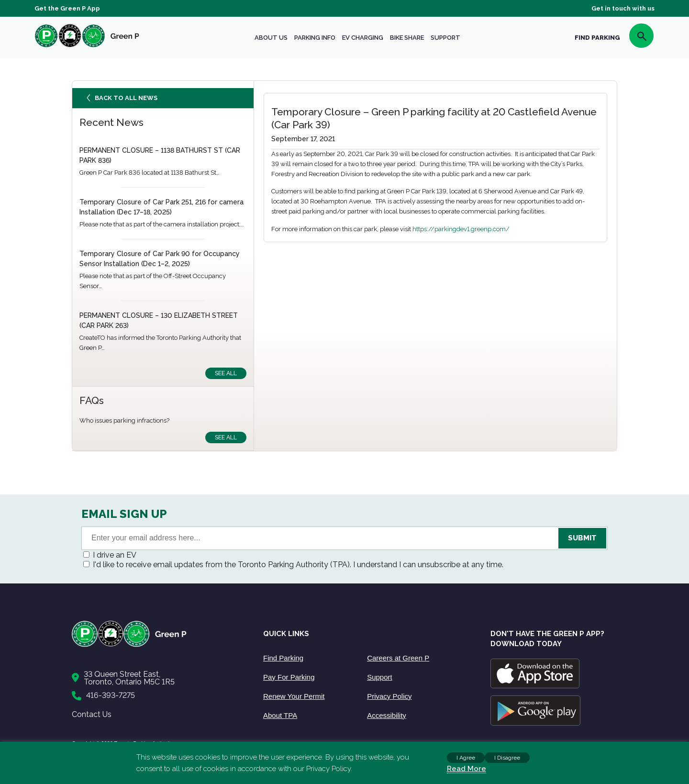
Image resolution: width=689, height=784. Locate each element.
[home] (87, 47)
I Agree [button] (466, 758)
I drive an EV (115, 555)
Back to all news (123, 100)
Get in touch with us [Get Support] (623, 8)
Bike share (407, 38)
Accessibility (387, 715)
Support (445, 38)
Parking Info (315, 38)
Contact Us (92, 714)
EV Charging (363, 38)
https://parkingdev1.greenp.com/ (461, 229)
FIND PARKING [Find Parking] (597, 38)
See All (226, 373)
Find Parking (283, 658)
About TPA (280, 715)
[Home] (158, 645)
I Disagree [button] (507, 758)
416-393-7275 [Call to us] (111, 695)
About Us (271, 38)
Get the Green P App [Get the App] (67, 8)
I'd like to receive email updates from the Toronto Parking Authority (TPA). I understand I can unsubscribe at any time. (298, 565)
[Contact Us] (158, 678)
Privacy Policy (389, 696)
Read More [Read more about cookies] (467, 769)
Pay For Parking (289, 677)
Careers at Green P (398, 658)
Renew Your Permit (294, 696)
